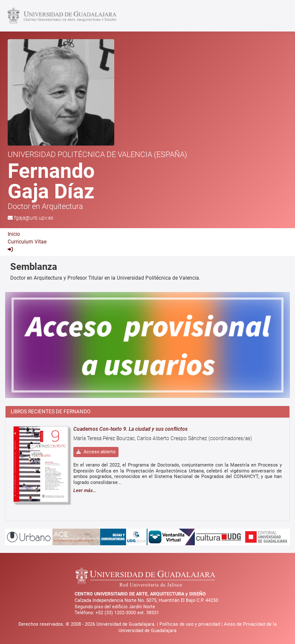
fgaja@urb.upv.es (34, 218)
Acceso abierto (96, 452)
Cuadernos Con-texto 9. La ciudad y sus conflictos (130, 429)
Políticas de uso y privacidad (190, 624)
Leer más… (85, 491)
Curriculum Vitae (27, 242)
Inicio (14, 234)
